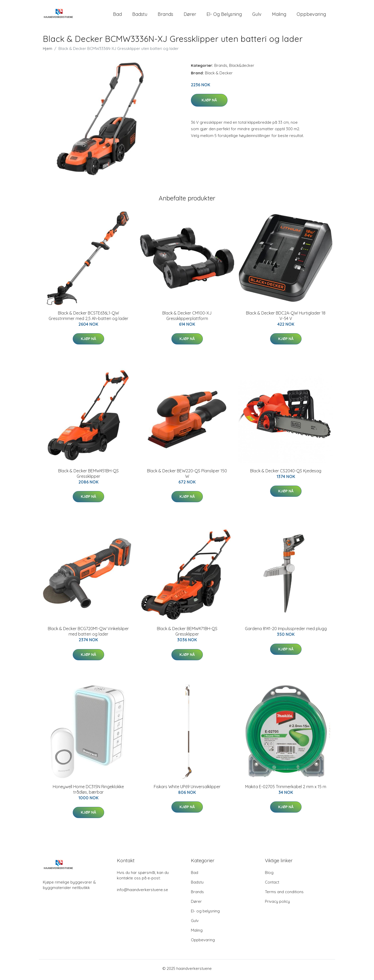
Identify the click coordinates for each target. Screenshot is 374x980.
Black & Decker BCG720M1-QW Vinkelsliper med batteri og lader (88, 634)
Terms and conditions (284, 894)
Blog (269, 875)
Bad (117, 15)
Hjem (48, 51)
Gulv (257, 15)
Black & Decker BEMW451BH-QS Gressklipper (88, 476)
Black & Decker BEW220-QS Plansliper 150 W (187, 476)
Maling (279, 15)
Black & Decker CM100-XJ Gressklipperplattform (187, 318)
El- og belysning (224, 15)
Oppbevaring (311, 15)
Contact (272, 885)
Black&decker (242, 68)
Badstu (140, 15)
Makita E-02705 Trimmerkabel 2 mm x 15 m (286, 789)
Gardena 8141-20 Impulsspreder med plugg (286, 631)
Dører (190, 15)
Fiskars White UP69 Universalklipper (187, 789)
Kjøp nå (209, 103)
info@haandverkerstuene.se (142, 892)
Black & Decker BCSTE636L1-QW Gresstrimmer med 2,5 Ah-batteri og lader (88, 318)
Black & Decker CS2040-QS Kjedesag (286, 473)
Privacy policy (277, 904)
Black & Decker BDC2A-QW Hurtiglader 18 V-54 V (286, 318)
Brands (165, 15)
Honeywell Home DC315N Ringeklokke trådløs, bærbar (88, 792)
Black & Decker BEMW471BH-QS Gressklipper (187, 634)
